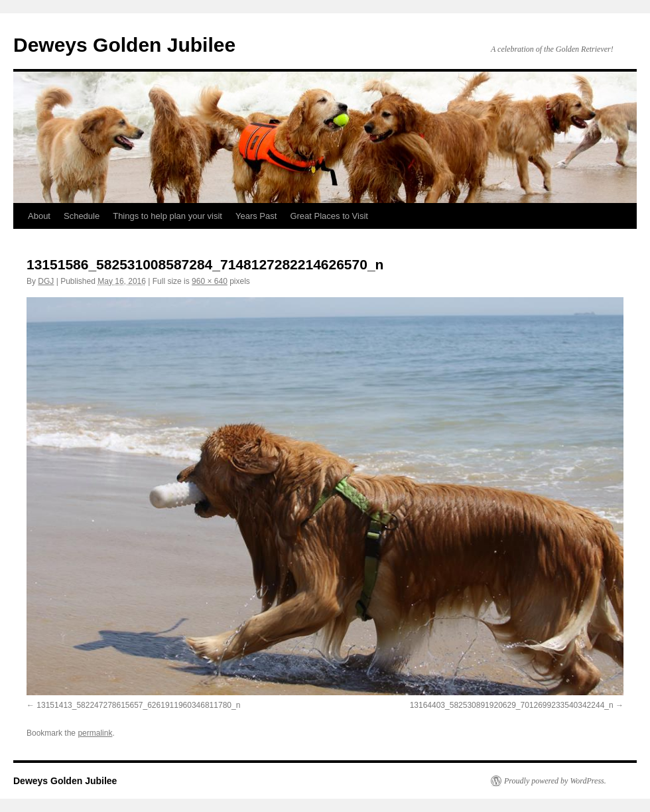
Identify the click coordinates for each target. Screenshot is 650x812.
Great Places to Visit (329, 216)
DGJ (46, 281)
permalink (95, 733)
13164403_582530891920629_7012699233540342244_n (512, 705)
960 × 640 (210, 281)
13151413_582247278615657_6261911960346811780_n (138, 705)
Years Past (256, 216)
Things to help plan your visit (167, 216)
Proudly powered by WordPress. (555, 781)
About (39, 216)
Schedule (82, 216)
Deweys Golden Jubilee (124, 45)
